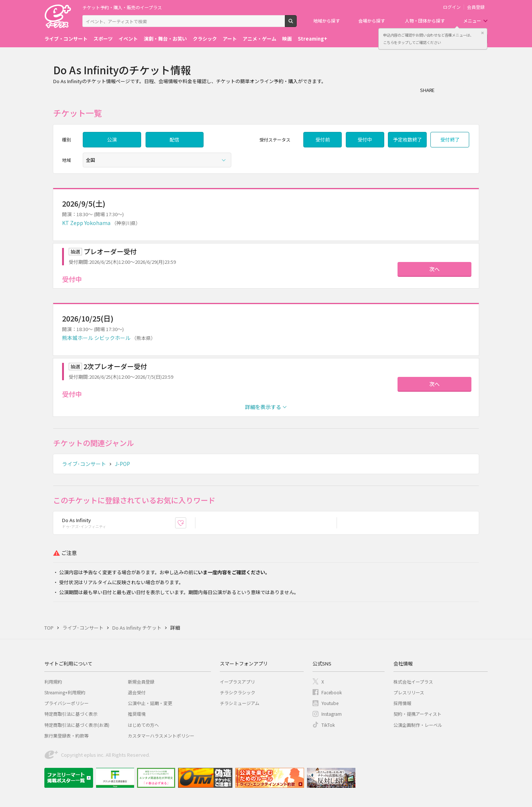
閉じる (482, 33)
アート (230, 39)
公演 (112, 139)
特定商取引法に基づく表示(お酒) (77, 725)
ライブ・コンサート (66, 39)
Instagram (332, 714)
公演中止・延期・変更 (150, 703)
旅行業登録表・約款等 (66, 736)
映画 (287, 39)
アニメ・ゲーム (260, 39)
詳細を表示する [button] (263, 407)
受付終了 (450, 139)
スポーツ (103, 39)
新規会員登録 (141, 682)
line (474, 90)
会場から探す (372, 21)
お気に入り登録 (186, 523)
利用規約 (53, 682)
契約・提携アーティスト (417, 714)
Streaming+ (313, 39)
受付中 (365, 139)
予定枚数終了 (407, 139)
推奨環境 (137, 714)
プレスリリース (409, 692)
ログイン (452, 7)
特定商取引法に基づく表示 (71, 714)
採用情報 (402, 703)
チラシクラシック (238, 692)
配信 (174, 139)
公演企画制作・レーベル (418, 725)
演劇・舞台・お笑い (165, 39)
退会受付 (137, 692)
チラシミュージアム (240, 703)
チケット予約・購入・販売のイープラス (122, 7)
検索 (296, 24)
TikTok (328, 725)
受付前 (323, 139)
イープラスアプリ (237, 682)
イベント (128, 39)
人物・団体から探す (425, 21)
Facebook (332, 692)
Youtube (330, 703)
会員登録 (476, 7)
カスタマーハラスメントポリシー (161, 736)
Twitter (459, 90)
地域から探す (327, 21)
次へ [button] (434, 269)
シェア (444, 90)
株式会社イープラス (413, 682)
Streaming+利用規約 (65, 692)
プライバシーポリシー (66, 703)
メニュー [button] (472, 21)
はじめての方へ (143, 725)
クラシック (205, 39)
